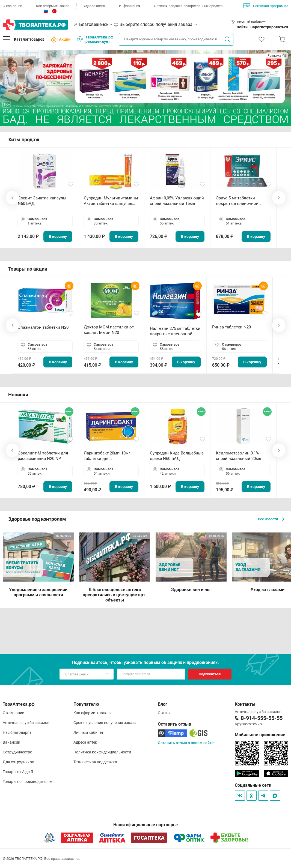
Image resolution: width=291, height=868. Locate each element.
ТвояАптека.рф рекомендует (95, 39)
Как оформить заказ (53, 6)
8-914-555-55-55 (262, 718)
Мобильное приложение (260, 735)
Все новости (271, 519)
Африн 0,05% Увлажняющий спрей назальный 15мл (177, 201)
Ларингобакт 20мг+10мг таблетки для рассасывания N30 (107, 456)
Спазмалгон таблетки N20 (43, 327)
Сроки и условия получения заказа (105, 723)
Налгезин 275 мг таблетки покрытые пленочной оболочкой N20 (175, 331)
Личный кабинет (88, 732)
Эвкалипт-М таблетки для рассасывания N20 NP (43, 456)
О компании (12, 6)
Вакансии (11, 742)
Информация (130, 6)
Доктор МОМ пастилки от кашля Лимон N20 (109, 330)
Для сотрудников (18, 762)
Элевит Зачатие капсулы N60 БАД (42, 201)
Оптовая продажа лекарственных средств (188, 6)
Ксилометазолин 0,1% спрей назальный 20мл (239, 456)
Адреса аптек (94, 6)
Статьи (164, 713)
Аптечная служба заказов (26, 723)
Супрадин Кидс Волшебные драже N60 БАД (177, 456)
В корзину (58, 237)
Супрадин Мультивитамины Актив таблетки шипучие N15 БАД (111, 201)
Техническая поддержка (95, 762)
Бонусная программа (266, 6)
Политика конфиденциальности (102, 752)
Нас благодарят (17, 732)
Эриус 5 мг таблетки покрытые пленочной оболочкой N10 (237, 201)
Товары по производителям (28, 782)
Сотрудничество (17, 752)
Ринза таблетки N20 (231, 327)
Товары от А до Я (18, 772)
